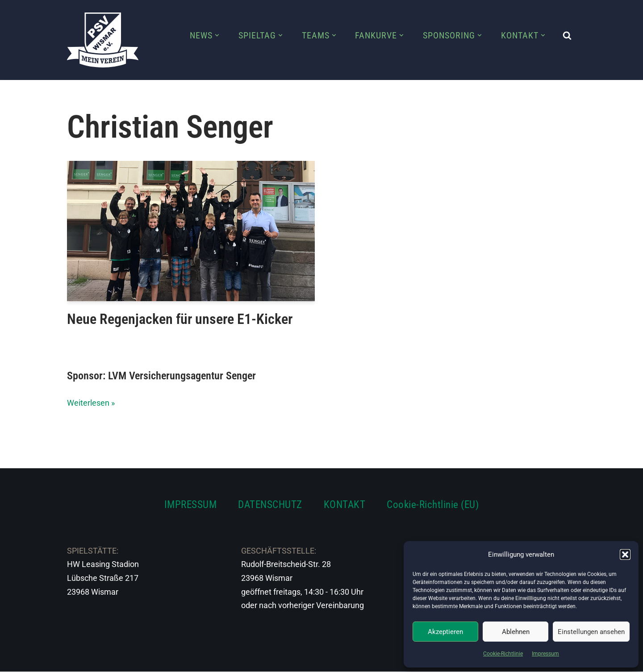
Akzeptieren (445, 632)
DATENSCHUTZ (270, 504)
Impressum (545, 654)
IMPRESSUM (191, 504)
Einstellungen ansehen (591, 632)
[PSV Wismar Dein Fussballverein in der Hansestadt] (103, 40)
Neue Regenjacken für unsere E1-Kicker (180, 319)
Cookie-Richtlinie (503, 654)
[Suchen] (567, 35)
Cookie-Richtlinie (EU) (433, 504)
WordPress (166, 659)
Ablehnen (516, 632)
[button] (625, 554)
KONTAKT (345, 504)
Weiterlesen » (91, 403)
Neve (76, 659)
